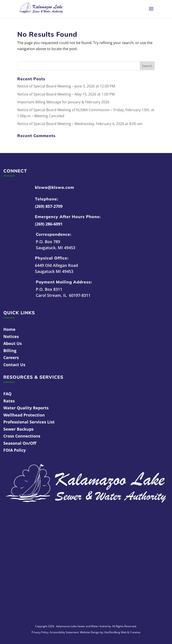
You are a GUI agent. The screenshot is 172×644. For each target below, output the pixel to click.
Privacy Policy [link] (40, 632)
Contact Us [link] (14, 365)
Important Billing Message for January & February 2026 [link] (63, 102)
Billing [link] (10, 351)
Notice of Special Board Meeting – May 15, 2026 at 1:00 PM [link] (66, 94)
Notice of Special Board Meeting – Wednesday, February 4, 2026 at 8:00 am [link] (80, 124)
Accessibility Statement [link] (64, 632)
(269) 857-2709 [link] (49, 206)
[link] (41, 9)
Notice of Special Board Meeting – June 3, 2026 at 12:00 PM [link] (66, 86)
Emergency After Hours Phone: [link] (68, 217)
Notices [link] (11, 336)
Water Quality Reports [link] (26, 408)
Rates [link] (9, 401)
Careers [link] (11, 357)
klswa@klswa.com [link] (55, 187)
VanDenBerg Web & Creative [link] (122, 632)
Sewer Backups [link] (18, 429)
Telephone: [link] (47, 199)
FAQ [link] (7, 394)
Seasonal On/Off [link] (20, 443)
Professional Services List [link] (29, 422)
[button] (151, 12)
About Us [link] (13, 343)
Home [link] (9, 329)
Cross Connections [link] (22, 436)
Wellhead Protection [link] (24, 415)
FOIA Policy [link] (15, 450)
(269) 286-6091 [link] (49, 224)
